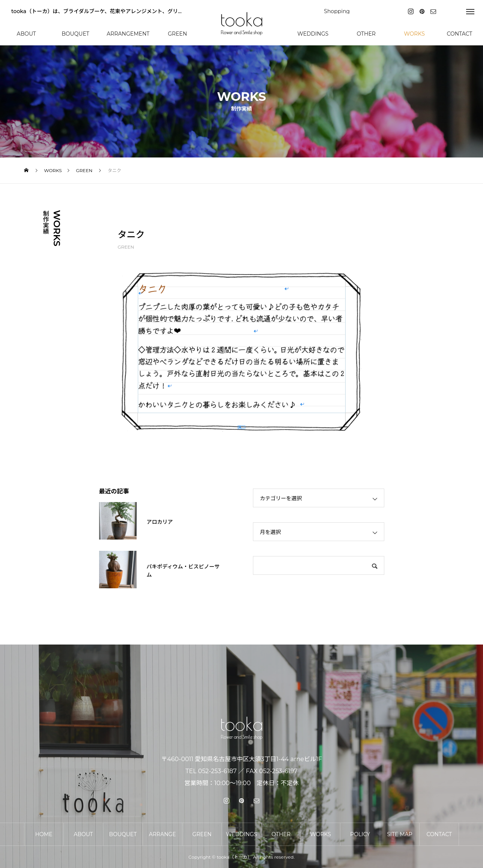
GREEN (126, 247)
